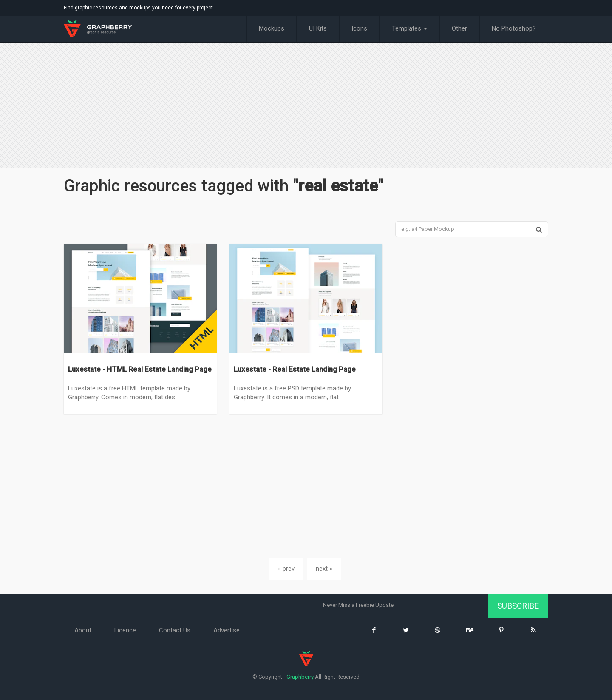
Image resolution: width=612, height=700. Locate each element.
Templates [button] (409, 28)
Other (459, 28)
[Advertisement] (306, 106)
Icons (359, 28)
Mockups (272, 28)
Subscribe (518, 606)
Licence (125, 630)
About (83, 630)
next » (324, 569)
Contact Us (175, 630)
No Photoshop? (514, 28)
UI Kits (318, 28)
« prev (286, 569)
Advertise (227, 630)
